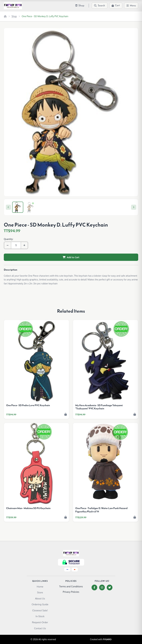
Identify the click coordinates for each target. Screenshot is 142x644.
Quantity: (8, 239)
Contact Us (40, 628)
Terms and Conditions (71, 586)
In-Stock (40, 616)
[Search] (100, 6)
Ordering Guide (40, 604)
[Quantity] (16, 245)
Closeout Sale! (40, 610)
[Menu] (131, 6)
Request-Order (40, 622)
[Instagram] (102, 587)
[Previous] (8, 207)
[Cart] (116, 6)
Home (40, 587)
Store (40, 592)
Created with (101, 639)
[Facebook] (94, 587)
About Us (40, 598)
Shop (14, 16)
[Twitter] (110, 587)
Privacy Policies (71, 592)
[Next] (134, 207)
